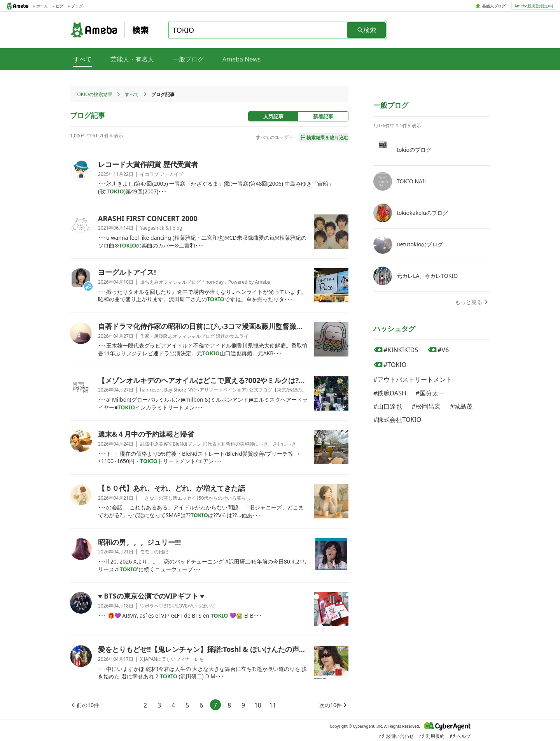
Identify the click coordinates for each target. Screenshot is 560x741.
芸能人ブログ (494, 6)
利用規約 (432, 736)
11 (273, 705)
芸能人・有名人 (132, 59)
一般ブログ (188, 59)
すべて (132, 94)
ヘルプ (460, 736)
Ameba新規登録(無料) (534, 6)
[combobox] (258, 30)
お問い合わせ (397, 736)
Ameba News (241, 59)
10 (258, 705)
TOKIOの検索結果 (94, 94)
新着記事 (323, 116)
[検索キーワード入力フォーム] (258, 30)
